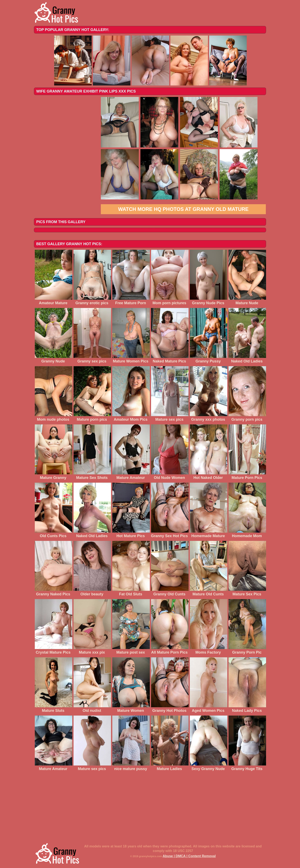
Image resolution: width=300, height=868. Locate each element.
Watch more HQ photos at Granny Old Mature (183, 209)
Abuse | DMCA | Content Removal (189, 856)
